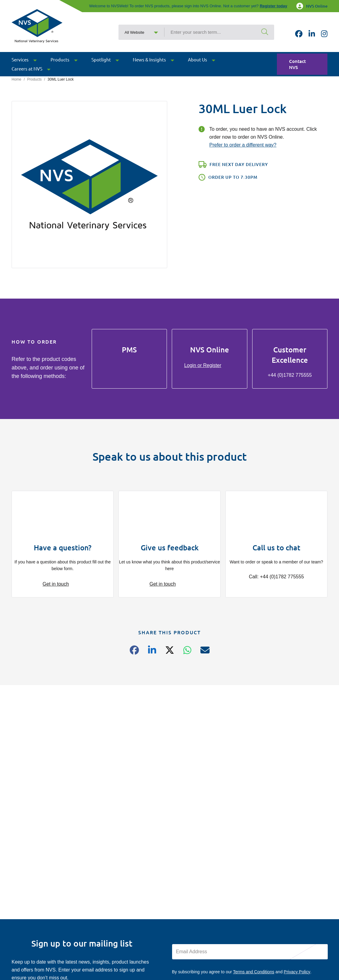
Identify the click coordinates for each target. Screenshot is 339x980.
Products (34, 79)
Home (16, 79)
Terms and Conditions (254, 972)
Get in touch (56, 584)
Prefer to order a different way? (243, 145)
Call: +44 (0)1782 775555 (276, 577)
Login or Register (203, 365)
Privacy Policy (297, 972)
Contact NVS (297, 64)
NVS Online (312, 6)
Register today (274, 6)
